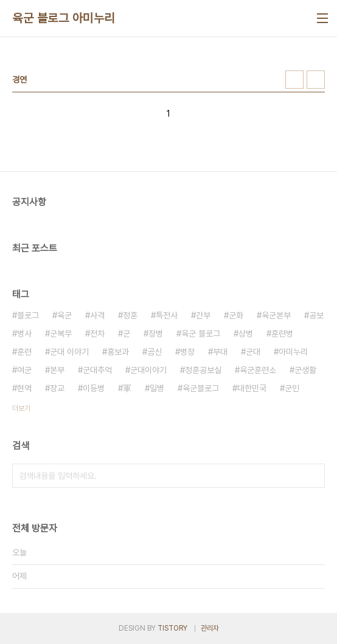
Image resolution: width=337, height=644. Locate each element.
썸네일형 (294, 80)
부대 (220, 352)
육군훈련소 (258, 370)
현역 (24, 388)
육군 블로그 (201, 334)
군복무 (61, 334)
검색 (313, 476)
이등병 (94, 388)
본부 (57, 370)
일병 (157, 388)
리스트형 (316, 80)
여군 (24, 370)
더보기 (21, 408)
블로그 (28, 315)
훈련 (24, 352)
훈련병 (282, 334)
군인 (292, 388)
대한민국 (252, 388)
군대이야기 (148, 370)
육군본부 (276, 315)
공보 (316, 315)
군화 (236, 315)
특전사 (167, 315)
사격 (97, 315)
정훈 (130, 315)
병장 (187, 352)
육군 (64, 315)
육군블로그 (201, 388)
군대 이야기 (69, 352)
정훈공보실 (203, 370)
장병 (156, 334)
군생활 (305, 370)
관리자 (210, 628)
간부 (203, 315)
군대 (253, 352)
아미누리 (293, 352)
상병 (246, 334)
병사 (24, 334)
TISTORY (172, 628)
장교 (57, 388)
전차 (97, 334)
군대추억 (97, 370)
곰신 (155, 352)
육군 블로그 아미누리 (64, 18)
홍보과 (118, 352)
